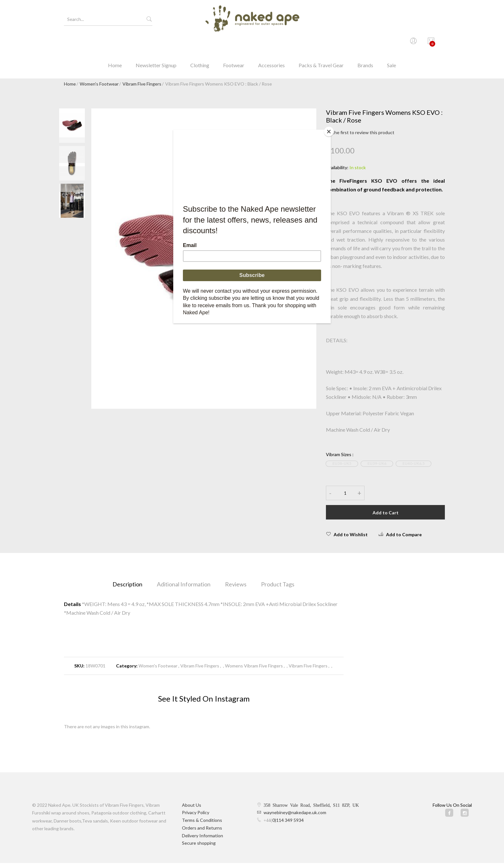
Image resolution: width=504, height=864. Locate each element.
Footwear (234, 43)
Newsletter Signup (156, 43)
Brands (365, 43)
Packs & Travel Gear (321, 43)
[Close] (329, 131)
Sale (392, 43)
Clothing (200, 43)
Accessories (271, 43)
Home (115, 43)
